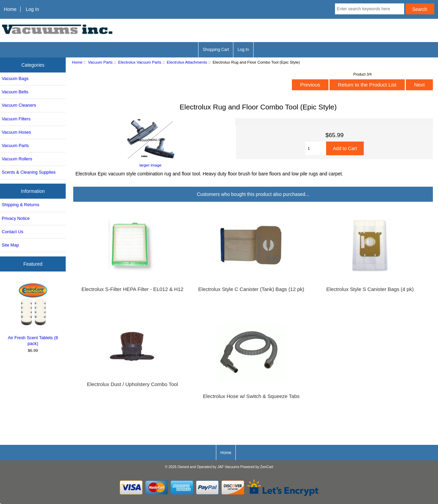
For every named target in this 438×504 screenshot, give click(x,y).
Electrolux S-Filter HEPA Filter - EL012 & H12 (132, 289)
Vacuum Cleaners (19, 105)
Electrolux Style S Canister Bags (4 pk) (370, 289)
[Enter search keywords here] (370, 9)
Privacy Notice (16, 218)
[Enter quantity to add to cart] (316, 148)
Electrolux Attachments (187, 62)
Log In (32, 9)
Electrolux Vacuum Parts (140, 62)
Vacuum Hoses (16, 132)
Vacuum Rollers (17, 159)
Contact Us (12, 232)
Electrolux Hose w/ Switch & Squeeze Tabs (251, 396)
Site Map (10, 245)
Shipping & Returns (21, 205)
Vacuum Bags (15, 78)
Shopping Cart (216, 50)
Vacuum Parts (100, 62)
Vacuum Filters (16, 119)
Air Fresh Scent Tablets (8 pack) (33, 313)
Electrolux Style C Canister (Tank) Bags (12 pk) (251, 289)
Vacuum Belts (15, 92)
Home (10, 9)
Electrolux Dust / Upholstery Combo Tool (132, 384)
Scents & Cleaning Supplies (29, 172)
